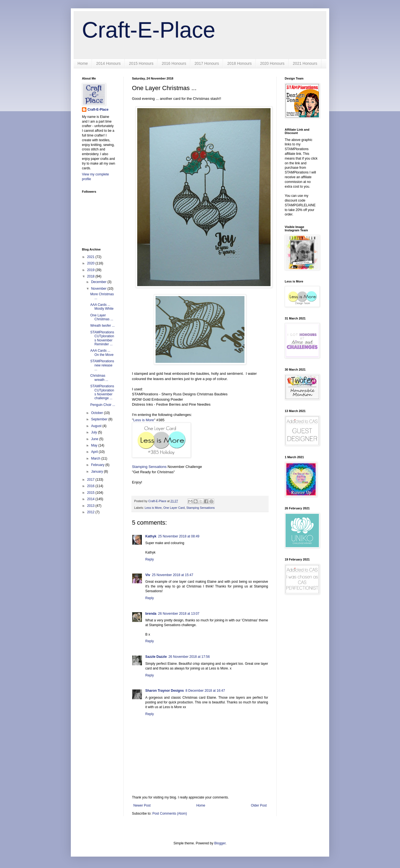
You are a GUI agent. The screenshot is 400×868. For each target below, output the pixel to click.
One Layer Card (174, 508)
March (96, 458)
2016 (91, 486)
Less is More (144, 420)
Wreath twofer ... (102, 326)
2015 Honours (141, 63)
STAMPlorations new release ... (102, 365)
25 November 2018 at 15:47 (173, 575)
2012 (91, 512)
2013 (91, 506)
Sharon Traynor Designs (165, 691)
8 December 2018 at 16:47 (205, 691)
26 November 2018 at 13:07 (179, 614)
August (97, 426)
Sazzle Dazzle (156, 657)
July (95, 432)
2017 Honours (207, 63)
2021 (91, 257)
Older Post (259, 805)
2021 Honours (305, 63)
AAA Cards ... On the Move (102, 353)
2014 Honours (108, 63)
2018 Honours (239, 63)
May (95, 445)
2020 (91, 263)
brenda (151, 614)
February (98, 465)
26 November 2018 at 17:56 (189, 657)
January (97, 472)
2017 (91, 480)
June (95, 439)
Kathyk (151, 536)
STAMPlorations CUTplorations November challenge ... (102, 392)
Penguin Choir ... (103, 405)
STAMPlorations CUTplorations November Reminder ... (102, 338)
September (100, 419)
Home (83, 63)
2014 (91, 499)
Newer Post (142, 805)
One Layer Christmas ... (102, 317)
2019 (91, 270)
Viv (148, 575)
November (99, 289)
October (97, 413)
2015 (91, 493)
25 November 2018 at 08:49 (179, 536)
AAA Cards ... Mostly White (102, 307)
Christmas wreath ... (99, 378)
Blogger (220, 843)
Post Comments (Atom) (170, 814)
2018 (91, 276)
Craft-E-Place (149, 30)
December (99, 282)
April (95, 452)
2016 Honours (174, 63)
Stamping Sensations (149, 467)
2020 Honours (272, 63)
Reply (150, 559)
